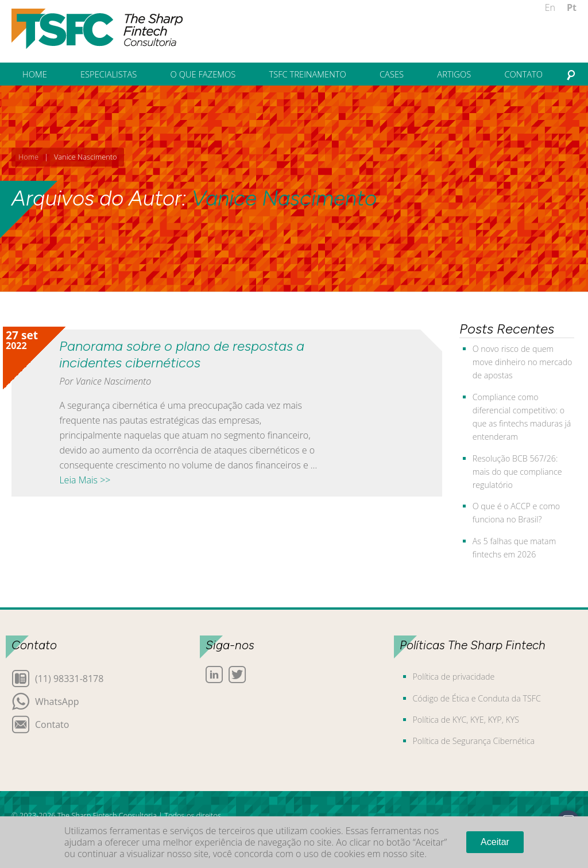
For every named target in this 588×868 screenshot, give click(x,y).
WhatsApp (57, 701)
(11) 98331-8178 (69, 678)
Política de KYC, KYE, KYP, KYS (466, 720)
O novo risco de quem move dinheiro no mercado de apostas (523, 362)
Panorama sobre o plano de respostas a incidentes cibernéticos (182, 354)
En (550, 7)
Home (28, 157)
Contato (52, 724)
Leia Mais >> (85, 480)
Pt (572, 7)
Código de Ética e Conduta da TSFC (477, 698)
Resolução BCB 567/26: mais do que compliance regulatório (517, 472)
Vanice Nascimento (284, 198)
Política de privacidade (454, 677)
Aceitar (495, 842)
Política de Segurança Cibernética (474, 741)
